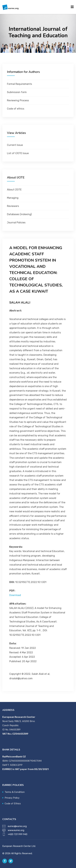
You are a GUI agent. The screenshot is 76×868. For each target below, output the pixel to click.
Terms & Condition (15, 792)
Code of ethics (16, 109)
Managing (13, 198)
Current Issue (15, 145)
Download (15, 595)
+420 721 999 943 (18, 834)
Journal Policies (16, 223)
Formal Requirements (19, 84)
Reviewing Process (18, 100)
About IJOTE (14, 190)
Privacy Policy (12, 798)
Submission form (17, 92)
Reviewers (13, 206)
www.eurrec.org (16, 830)
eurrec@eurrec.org (17, 826)
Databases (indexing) (19, 214)
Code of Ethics (13, 804)
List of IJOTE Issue (18, 153)
